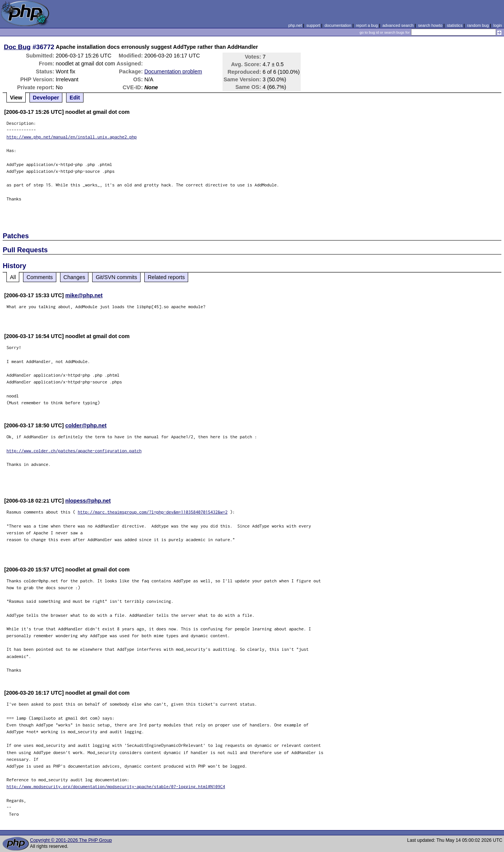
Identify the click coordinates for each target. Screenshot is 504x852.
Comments (40, 277)
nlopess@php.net (88, 501)
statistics (455, 25)
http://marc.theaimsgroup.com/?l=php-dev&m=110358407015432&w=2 (153, 512)
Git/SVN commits (116, 277)
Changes (74, 277)
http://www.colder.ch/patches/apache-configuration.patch (74, 451)
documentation (338, 25)
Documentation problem (173, 71)
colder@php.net (86, 425)
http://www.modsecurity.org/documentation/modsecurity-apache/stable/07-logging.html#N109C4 (116, 786)
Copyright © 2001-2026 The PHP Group (71, 840)
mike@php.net (84, 295)
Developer (46, 98)
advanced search (398, 25)
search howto (430, 25)
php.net (295, 25)
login (498, 25)
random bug (478, 25)
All (13, 277)
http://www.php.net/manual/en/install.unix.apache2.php (72, 137)
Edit (75, 98)
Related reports (166, 277)
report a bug (367, 25)
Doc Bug (17, 47)
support (313, 25)
